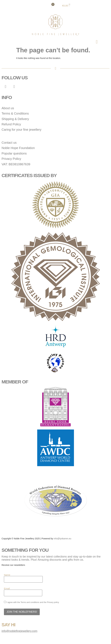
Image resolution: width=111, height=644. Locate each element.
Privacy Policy (11, 159)
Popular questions (14, 153)
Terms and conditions (30, 602)
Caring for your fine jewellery (21, 130)
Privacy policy (53, 602)
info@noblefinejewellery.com (19, 631)
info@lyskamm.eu (62, 539)
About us (8, 108)
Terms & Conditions (15, 113)
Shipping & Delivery (15, 119)
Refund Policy (11, 124)
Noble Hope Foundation (18, 148)
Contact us (9, 143)
